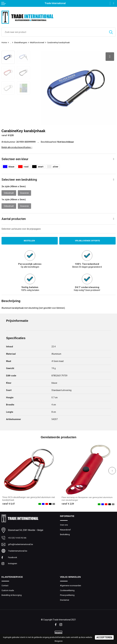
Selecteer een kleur (15, 158)
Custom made (8, 590)
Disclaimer (65, 600)
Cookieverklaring (67, 590)
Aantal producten (14, 218)
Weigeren (59, 641)
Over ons (64, 524)
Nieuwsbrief (65, 529)
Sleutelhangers (21, 43)
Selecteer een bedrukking (19, 179)
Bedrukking (65, 534)
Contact (5, 585)
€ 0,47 (9, 503)
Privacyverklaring (67, 595)
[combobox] (54, 32)
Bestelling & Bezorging (12, 595)
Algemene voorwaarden (71, 585)
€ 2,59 (68, 503)
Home (4, 43)
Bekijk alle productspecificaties (17, 147)
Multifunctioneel (37, 43)
